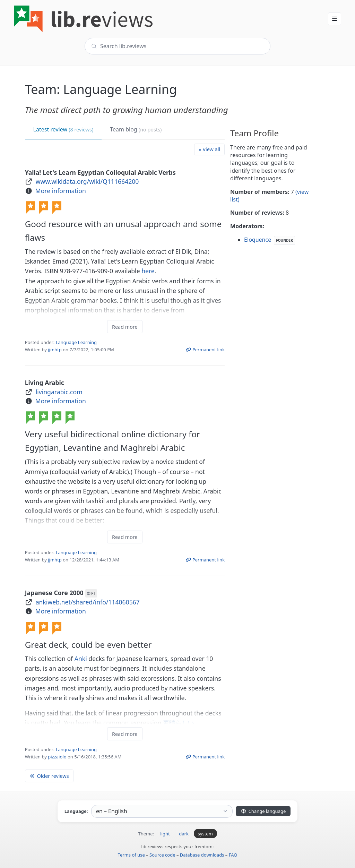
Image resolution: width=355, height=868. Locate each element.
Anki (81, 659)
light (165, 834)
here (148, 271)
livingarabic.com (59, 392)
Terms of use (131, 855)
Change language (263, 811)
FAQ (233, 855)
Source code (162, 855)
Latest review (63, 129)
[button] (335, 19)
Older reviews (49, 776)
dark (184, 834)
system (205, 834)
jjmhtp (55, 350)
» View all (209, 149)
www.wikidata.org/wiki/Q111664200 (87, 181)
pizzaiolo (57, 757)
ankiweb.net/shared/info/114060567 (88, 602)
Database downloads (202, 855)
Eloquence (258, 240)
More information (61, 191)
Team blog (136, 129)
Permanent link (205, 350)
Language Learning (76, 342)
